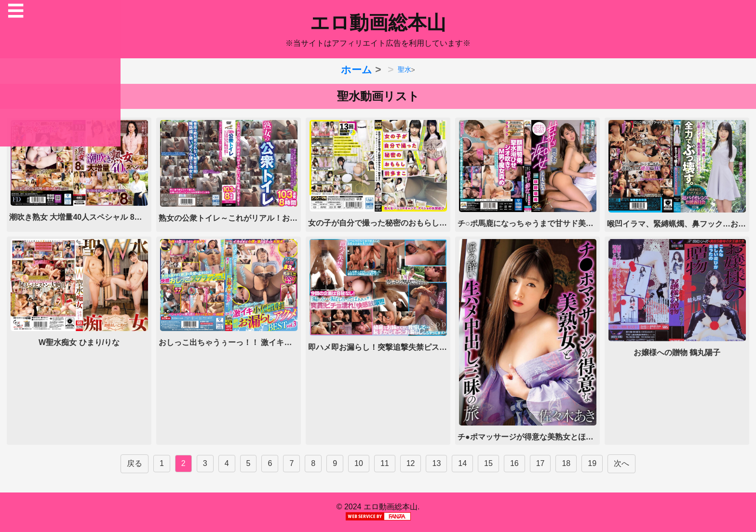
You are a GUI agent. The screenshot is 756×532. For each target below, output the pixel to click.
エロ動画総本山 (378, 23)
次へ (621, 463)
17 (540, 463)
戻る (135, 463)
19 (592, 463)
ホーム (357, 70)
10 (359, 463)
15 (488, 463)
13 (436, 463)
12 (411, 463)
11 (385, 463)
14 (462, 463)
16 (514, 463)
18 (566, 463)
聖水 (405, 69)
